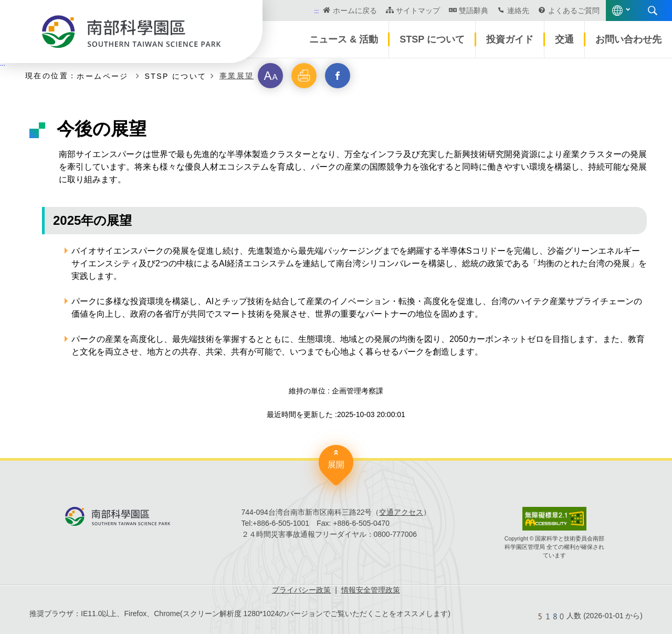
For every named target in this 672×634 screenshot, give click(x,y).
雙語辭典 (474, 11)
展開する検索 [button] (653, 11)
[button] (270, 76)
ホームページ (104, 76)
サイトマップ (418, 11)
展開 (336, 465)
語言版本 (617, 11)
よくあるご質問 (574, 11)
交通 (564, 39)
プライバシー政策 (301, 590)
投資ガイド (510, 39)
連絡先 (518, 11)
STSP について (432, 39)
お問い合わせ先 (628, 39)
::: (316, 11)
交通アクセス (401, 512)
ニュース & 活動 (344, 39)
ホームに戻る (355, 11)
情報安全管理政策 (371, 590)
